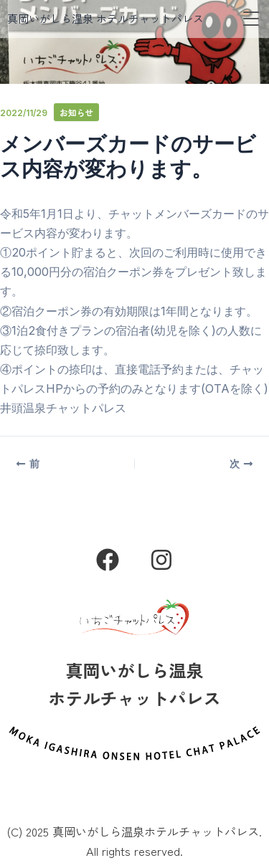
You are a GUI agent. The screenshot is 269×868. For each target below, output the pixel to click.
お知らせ (76, 112)
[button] (251, 19)
